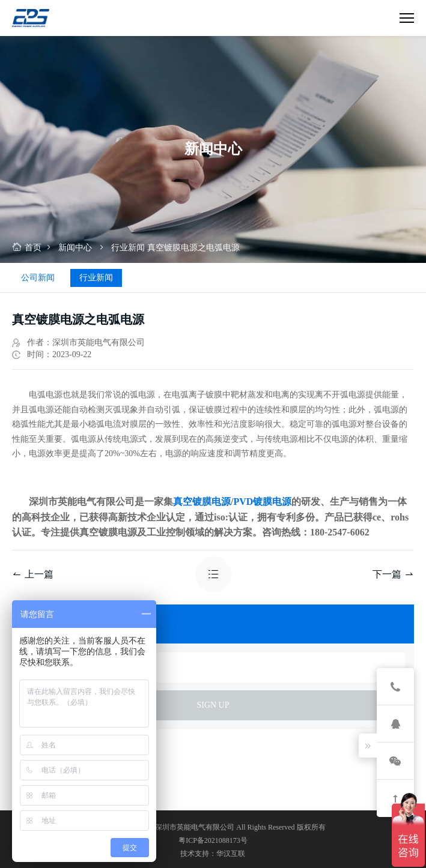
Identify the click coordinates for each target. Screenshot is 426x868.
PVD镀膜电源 (262, 502)
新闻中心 (75, 248)
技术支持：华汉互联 (213, 854)
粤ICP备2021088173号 (213, 840)
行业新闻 (128, 248)
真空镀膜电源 (202, 502)
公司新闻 (38, 278)
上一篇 (33, 574)
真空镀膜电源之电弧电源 (193, 248)
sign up (213, 705)
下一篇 (393, 574)
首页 (27, 248)
